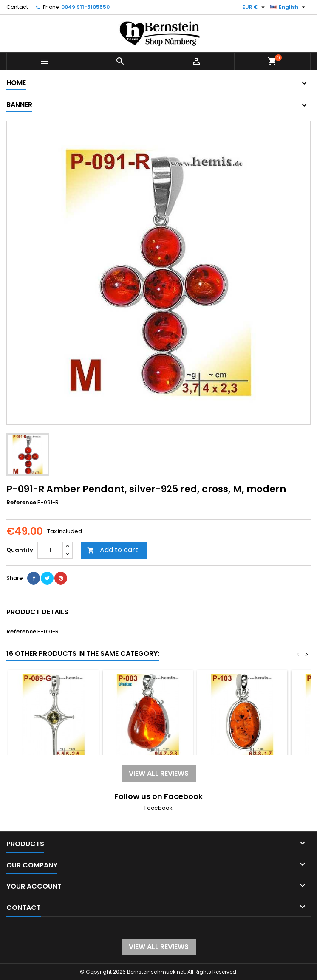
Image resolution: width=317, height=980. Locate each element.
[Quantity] (50, 550)
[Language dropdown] (289, 7)
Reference (21, 503)
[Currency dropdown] (255, 7)
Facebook (158, 808)
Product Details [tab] (37, 612)
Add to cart (113, 550)
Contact (17, 7)
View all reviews (159, 773)
